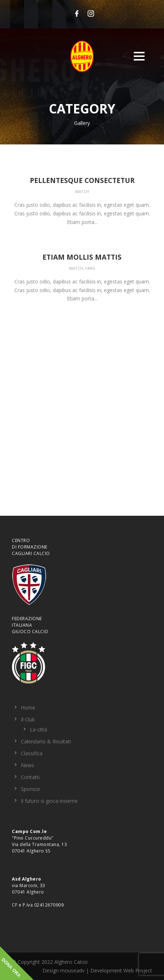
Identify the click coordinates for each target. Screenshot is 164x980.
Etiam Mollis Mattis (82, 257)
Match (82, 191)
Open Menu (139, 56)
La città (38, 730)
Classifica (32, 753)
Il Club (28, 719)
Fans (90, 268)
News (28, 765)
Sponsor (31, 789)
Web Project (138, 970)
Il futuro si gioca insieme (49, 801)
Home (28, 708)
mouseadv (72, 970)
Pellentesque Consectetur (82, 180)
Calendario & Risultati (46, 741)
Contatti (30, 777)
